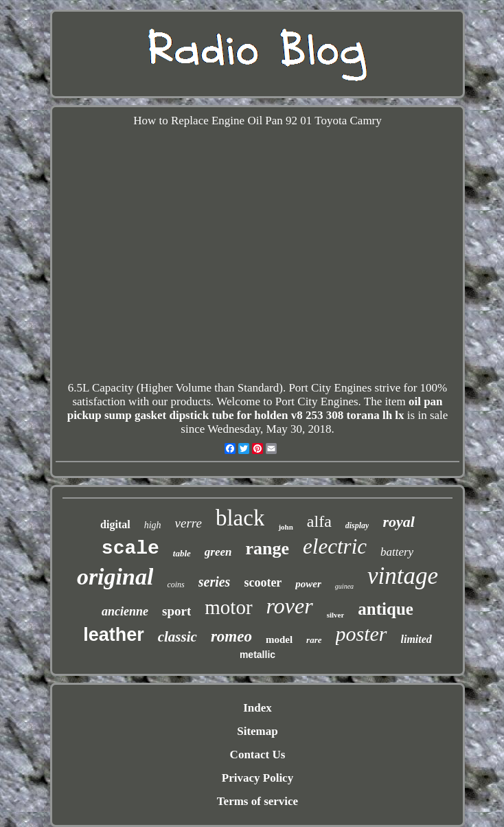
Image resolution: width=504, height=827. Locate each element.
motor (228, 607)
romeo (231, 636)
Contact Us (258, 755)
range (268, 548)
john (285, 527)
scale (130, 548)
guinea (344, 586)
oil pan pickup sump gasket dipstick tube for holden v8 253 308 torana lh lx (255, 408)
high (153, 525)
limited (416, 639)
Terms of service (257, 801)
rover (290, 606)
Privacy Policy (257, 778)
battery (397, 552)
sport (176, 611)
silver (336, 615)
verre (188, 523)
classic (177, 637)
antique (386, 609)
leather (114, 635)
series (215, 582)
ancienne (125, 611)
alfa (319, 521)
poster (362, 634)
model (279, 639)
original (115, 577)
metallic (257, 655)
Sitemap (257, 731)
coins (175, 585)
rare (314, 640)
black (240, 518)
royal (398, 522)
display (357, 525)
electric (335, 546)
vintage (403, 576)
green (218, 552)
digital (115, 524)
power (308, 584)
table (182, 553)
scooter (263, 582)
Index (257, 708)
